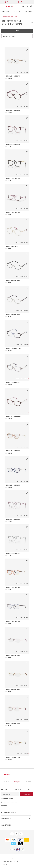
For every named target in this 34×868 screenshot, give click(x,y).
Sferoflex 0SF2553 (12, 656)
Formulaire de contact (9, 802)
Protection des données (10, 862)
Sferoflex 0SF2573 (12, 724)
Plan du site (6, 865)
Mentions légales (8, 856)
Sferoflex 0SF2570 (12, 76)
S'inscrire (26, 794)
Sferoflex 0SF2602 (12, 519)
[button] (27, 6)
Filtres (17, 31)
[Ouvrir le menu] (2, 6)
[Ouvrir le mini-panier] (31, 6)
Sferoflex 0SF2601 (12, 246)
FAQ (4, 806)
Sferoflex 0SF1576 (12, 212)
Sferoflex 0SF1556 (12, 485)
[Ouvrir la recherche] (23, 6)
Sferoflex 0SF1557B (13, 349)
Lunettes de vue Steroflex (10, 16)
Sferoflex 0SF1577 (12, 451)
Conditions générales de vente (12, 859)
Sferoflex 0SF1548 (12, 110)
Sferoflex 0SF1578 (12, 144)
